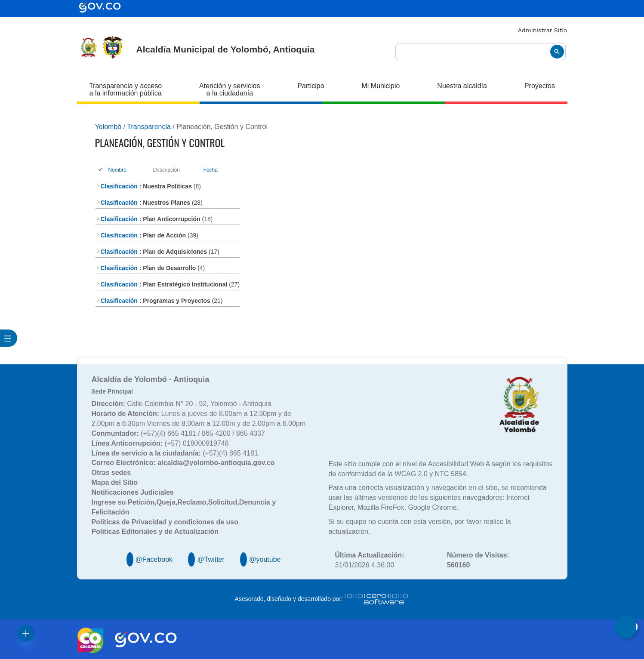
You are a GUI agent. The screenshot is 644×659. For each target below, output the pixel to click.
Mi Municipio (381, 86)
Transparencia (149, 127)
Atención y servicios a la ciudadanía (230, 89)
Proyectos (540, 86)
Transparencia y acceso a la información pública (125, 89)
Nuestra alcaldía (462, 86)
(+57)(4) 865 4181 (175, 453)
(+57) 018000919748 (160, 443)
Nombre (117, 170)
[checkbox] (101, 170)
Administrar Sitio (543, 30)
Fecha (211, 170)
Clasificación (117, 186)
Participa (311, 86)
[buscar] (481, 52)
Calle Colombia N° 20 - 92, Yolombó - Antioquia (182, 404)
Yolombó (108, 127)
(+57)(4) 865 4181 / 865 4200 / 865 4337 (178, 433)
